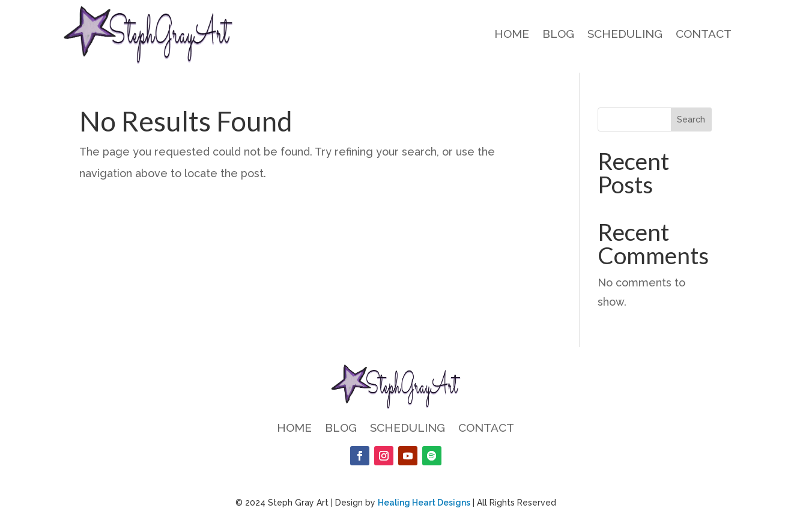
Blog (558, 35)
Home (512, 35)
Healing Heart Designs (424, 503)
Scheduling (625, 35)
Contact (704, 35)
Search (691, 119)
